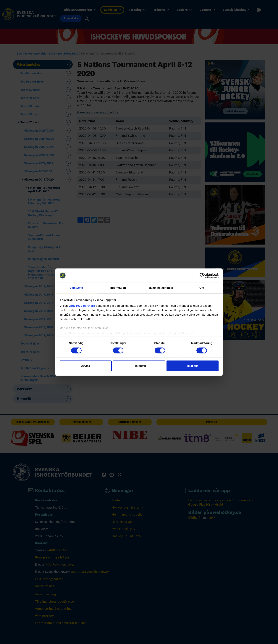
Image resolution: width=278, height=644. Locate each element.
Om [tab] (202, 288)
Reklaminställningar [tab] (160, 288)
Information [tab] (118, 288)
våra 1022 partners (82, 306)
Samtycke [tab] (76, 288)
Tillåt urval (139, 366)
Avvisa (86, 366)
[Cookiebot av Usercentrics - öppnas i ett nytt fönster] (202, 276)
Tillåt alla (193, 366)
